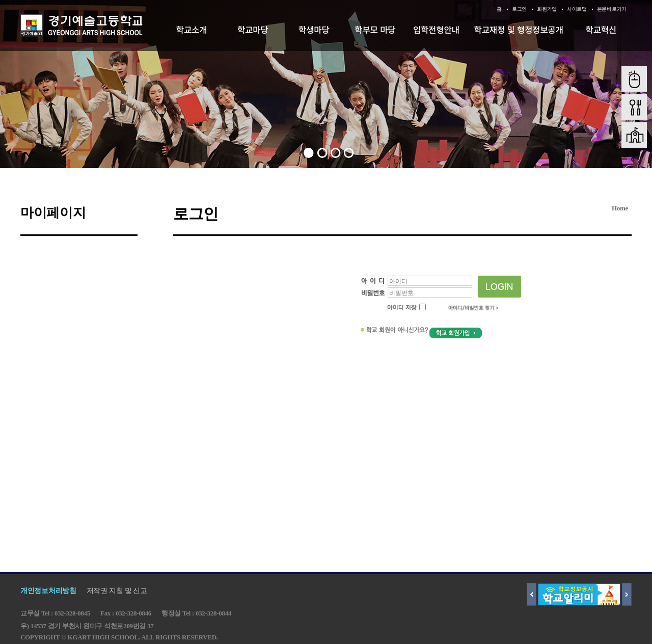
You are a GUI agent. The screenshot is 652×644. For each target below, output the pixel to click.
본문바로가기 (612, 9)
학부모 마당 (375, 30)
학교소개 (192, 30)
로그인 (519, 9)
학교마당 (253, 30)
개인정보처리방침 (48, 591)
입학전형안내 (436, 30)
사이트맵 (577, 9)
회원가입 (547, 9)
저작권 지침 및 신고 (117, 591)
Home (620, 208)
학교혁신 (601, 30)
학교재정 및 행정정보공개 (519, 30)
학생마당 (314, 30)
